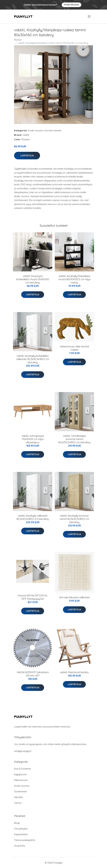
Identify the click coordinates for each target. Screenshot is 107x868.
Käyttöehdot (21, 834)
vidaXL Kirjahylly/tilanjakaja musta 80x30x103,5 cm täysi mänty (74, 279)
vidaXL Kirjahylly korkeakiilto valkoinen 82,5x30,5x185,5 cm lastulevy (33, 359)
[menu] (89, 16)
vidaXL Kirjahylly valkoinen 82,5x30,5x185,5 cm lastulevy (33, 517)
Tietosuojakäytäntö (25, 840)
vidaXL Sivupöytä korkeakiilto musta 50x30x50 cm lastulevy (33, 279)
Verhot (18, 803)
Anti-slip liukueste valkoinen (74, 597)
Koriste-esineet (53, 130)
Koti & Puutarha (22, 769)
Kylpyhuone (20, 774)
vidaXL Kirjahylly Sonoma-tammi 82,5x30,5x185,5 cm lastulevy (74, 519)
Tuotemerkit (20, 791)
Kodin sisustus (36, 130)
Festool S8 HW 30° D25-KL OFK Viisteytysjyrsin (33, 597)
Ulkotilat (18, 797)
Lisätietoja (27, 156)
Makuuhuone (21, 780)
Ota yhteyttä (21, 829)
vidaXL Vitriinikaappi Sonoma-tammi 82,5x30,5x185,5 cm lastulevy (74, 439)
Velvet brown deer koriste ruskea (74, 348)
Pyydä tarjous (72, 5)
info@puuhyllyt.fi (23, 751)
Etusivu (18, 40)
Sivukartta (19, 846)
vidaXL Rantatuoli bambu (74, 672)
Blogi (17, 823)
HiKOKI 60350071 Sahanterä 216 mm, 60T (33, 674)
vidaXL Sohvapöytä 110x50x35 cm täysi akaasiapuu (33, 439)
